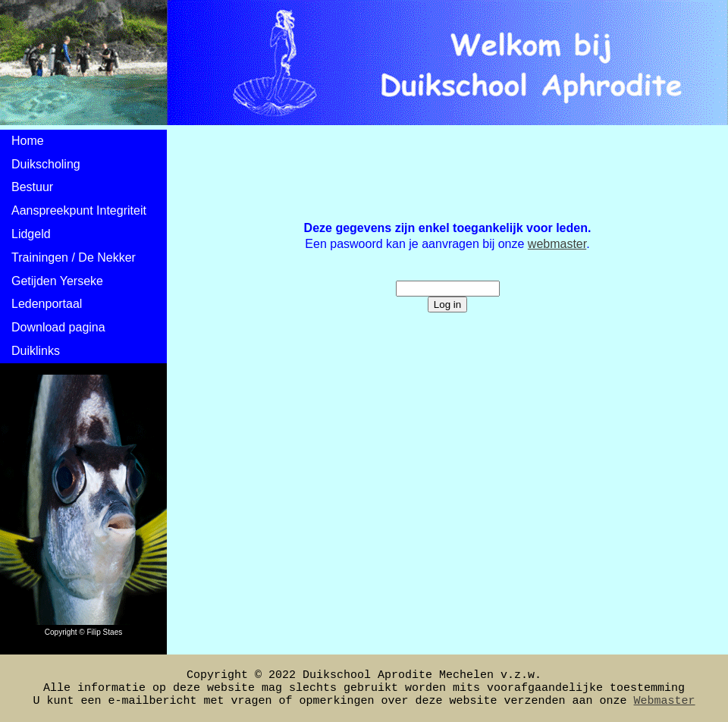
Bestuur (32, 187)
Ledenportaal (47, 304)
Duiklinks (36, 351)
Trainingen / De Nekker (74, 257)
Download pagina (58, 327)
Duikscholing (46, 164)
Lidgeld (31, 234)
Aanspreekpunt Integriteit (79, 210)
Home (28, 141)
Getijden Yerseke (57, 281)
